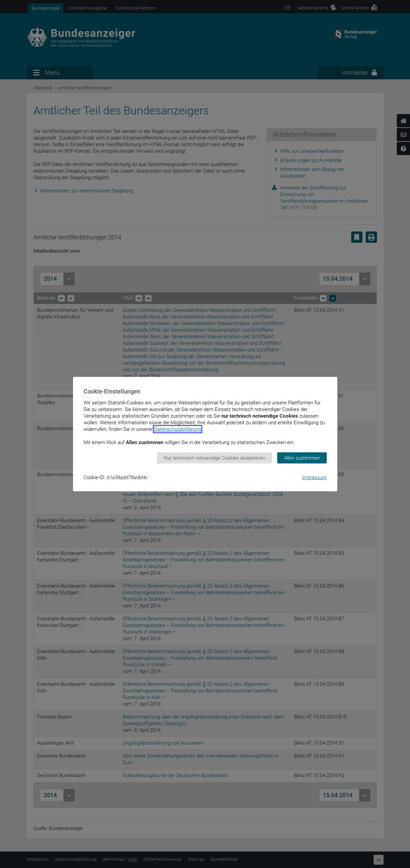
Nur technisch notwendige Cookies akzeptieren (214, 458)
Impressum (314, 477)
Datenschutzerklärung (178, 429)
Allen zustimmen (302, 458)
